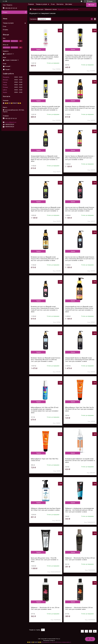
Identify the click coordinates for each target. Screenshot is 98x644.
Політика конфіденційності (64, 642)
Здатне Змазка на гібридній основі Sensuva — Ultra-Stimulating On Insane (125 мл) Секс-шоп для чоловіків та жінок (80, 158)
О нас (53, 4)
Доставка (69, 4)
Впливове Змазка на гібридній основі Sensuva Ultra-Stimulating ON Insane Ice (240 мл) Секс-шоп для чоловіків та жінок (46, 360)
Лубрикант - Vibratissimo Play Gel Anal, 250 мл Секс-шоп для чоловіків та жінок (80, 559)
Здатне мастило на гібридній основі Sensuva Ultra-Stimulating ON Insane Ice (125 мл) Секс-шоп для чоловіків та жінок (80, 259)
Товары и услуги (41, 4)
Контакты (60, 4)
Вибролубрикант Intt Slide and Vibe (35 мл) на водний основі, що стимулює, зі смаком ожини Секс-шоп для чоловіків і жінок (45, 410)
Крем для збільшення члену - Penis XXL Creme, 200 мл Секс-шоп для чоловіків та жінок (45, 560)
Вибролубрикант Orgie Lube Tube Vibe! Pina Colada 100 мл (45, 460)
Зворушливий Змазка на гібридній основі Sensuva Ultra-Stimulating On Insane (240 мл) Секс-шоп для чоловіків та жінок (80, 360)
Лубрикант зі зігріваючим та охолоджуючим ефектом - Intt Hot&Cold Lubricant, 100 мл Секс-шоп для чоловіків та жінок (79, 510)
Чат (90, 639)
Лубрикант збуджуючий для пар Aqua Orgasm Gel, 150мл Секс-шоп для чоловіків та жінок (46, 509)
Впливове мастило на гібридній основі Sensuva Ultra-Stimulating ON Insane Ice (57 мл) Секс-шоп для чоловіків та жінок (45, 259)
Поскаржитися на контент (49, 642)
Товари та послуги (38, 9)
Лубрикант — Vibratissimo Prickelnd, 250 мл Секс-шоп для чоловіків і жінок (79, 608)
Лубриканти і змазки (51, 9)
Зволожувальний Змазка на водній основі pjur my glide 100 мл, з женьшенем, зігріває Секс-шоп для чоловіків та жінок (45, 57)
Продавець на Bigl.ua (49, 640)
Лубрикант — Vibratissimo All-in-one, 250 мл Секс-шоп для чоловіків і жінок (45, 608)
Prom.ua (58, 639)
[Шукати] (26, 12)
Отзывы (5, 30)
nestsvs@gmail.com (11, 122)
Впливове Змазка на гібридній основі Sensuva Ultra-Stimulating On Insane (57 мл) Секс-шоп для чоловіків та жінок (80, 108)
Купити (39, 49)
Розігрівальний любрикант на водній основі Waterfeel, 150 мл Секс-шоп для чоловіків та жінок (80, 461)
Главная (31, 4)
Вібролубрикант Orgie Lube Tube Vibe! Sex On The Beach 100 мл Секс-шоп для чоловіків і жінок (79, 409)
